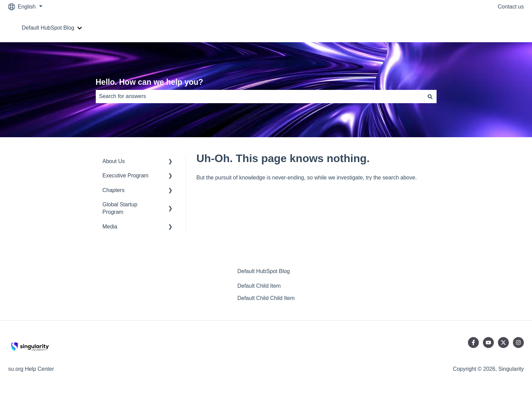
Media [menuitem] (110, 227)
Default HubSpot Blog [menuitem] (263, 271)
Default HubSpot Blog (48, 28)
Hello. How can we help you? (150, 82)
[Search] (430, 96)
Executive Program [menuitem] (126, 176)
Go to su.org (502, 28)
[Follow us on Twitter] (503, 343)
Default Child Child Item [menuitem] (266, 298)
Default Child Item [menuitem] (259, 286)
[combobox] (260, 96)
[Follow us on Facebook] (473, 343)
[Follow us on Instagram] (518, 343)
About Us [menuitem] (114, 161)
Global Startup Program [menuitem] (120, 208)
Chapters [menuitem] (114, 190)
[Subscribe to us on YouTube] (488, 343)
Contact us (511, 7)
